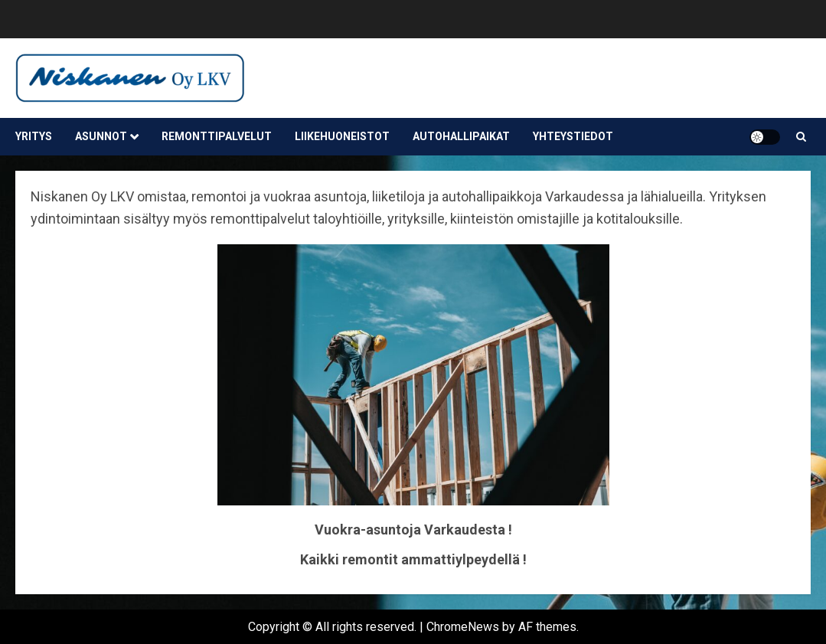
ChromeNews (463, 627)
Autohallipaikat (461, 136)
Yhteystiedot (573, 136)
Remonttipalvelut (217, 136)
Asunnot (101, 136)
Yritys (34, 136)
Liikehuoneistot (342, 136)
